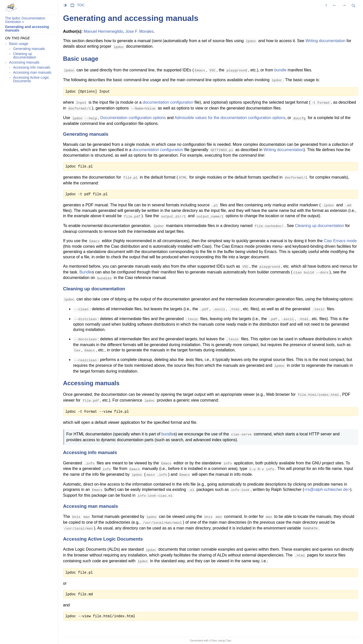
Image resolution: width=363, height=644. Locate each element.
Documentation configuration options (133, 118)
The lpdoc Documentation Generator (25, 20)
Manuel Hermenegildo (103, 31)
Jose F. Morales (139, 31)
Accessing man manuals (32, 72)
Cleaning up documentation (25, 55)
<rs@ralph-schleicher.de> (327, 489)
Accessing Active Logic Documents (31, 79)
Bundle (86, 272)
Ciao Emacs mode (340, 241)
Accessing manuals (24, 62)
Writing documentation (325, 41)
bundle (280, 70)
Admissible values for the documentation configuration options (230, 118)
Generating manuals (29, 49)
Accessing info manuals (32, 67)
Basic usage (19, 44)
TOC (81, 5)
